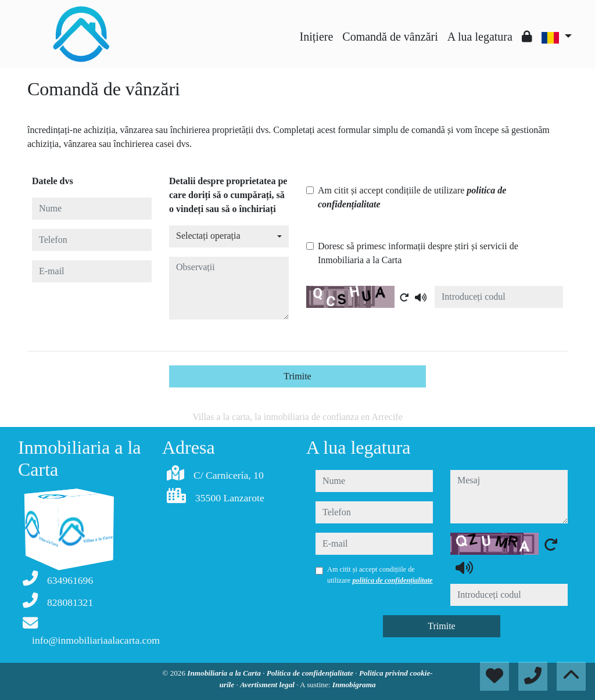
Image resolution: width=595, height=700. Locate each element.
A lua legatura (480, 37)
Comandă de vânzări (390, 37)
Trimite (297, 376)
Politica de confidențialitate (311, 673)
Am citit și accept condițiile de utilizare (412, 197)
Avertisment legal (268, 685)
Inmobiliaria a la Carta (225, 673)
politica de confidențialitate (392, 580)
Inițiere (317, 37)
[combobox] (229, 236)
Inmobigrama (354, 685)
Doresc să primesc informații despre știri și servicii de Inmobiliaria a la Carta (418, 253)
